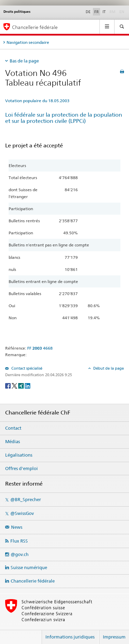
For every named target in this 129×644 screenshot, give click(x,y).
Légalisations (19, 455)
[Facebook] (8, 385)
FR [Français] (96, 12)
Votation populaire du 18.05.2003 (37, 101)
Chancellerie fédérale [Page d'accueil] (35, 27)
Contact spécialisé (26, 368)
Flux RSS (19, 541)
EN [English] (122, 12)
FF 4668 (40, 348)
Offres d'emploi (21, 468)
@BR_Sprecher (26, 499)
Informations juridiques (70, 637)
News (17, 527)
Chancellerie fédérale (33, 581)
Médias (13, 441)
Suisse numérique (29, 567)
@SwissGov (22, 513)
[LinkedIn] (28, 385)
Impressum (114, 637)
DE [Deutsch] (88, 12)
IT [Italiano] (104, 12)
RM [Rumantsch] (112, 12)
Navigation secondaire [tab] (28, 42)
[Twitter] (15, 385)
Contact (13, 428)
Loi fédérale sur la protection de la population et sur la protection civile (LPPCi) (64, 118)
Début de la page (108, 368)
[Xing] (21, 385)
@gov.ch (20, 554)
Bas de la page (24, 61)
